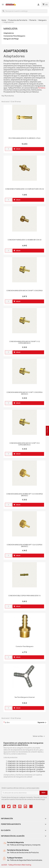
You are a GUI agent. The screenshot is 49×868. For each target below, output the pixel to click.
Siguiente (42, 723)
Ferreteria (42, 88)
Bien (44, 793)
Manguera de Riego (11, 39)
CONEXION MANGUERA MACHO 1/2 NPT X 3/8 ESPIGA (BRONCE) (24, 393)
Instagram (25, 806)
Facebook (3, 806)
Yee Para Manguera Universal (24, 697)
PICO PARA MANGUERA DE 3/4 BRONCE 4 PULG (24, 138)
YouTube (20, 806)
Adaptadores (9, 33)
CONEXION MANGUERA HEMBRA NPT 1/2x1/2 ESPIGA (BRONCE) (24, 546)
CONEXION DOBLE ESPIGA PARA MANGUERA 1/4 (24, 596)
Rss (14, 806)
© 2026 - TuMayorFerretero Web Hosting (16, 865)
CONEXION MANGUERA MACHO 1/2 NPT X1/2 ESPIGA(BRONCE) (24, 444)
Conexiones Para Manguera (14, 36)
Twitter (9, 806)
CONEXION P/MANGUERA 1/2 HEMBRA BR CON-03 (24, 240)
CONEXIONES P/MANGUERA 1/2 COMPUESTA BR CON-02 (25, 189)
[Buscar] (24, 11)
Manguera (10, 29)
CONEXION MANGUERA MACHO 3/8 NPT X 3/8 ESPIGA (24, 291)
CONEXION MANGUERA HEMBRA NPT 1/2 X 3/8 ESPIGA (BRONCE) (25, 495)
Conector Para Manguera (24, 646)
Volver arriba (39, 736)
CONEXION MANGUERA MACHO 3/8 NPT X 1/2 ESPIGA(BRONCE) (25, 342)
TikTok (31, 806)
